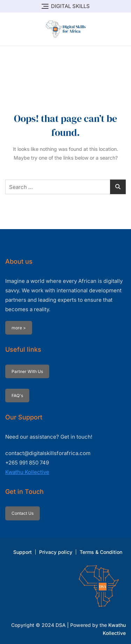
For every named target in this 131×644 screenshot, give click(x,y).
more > (19, 328)
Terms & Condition (101, 552)
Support (23, 552)
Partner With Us (27, 371)
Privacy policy (56, 552)
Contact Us (23, 513)
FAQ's (17, 396)
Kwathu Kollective (27, 472)
